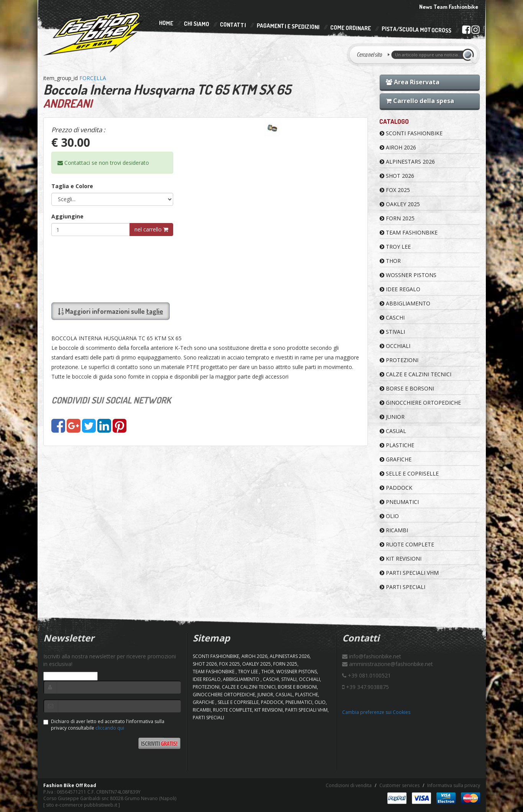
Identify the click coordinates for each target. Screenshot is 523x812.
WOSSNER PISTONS (408, 275)
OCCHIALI (395, 346)
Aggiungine (67, 216)
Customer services (399, 785)
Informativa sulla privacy (454, 785)
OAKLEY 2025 (400, 204)
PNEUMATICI (399, 502)
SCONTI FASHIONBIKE (411, 133)
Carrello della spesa (420, 101)
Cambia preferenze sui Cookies (376, 712)
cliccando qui (110, 728)
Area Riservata (413, 82)
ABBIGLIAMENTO (405, 303)
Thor (390, 261)
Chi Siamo (196, 24)
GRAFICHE (396, 459)
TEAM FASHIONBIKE (409, 232)
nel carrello (151, 229)
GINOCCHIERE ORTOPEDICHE (420, 403)
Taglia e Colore (72, 186)
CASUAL (393, 431)
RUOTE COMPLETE (407, 544)
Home (166, 23)
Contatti (233, 25)
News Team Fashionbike (449, 7)
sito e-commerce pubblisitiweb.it (82, 805)
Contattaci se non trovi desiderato (103, 163)
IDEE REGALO (400, 289)
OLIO (389, 516)
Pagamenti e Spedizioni (288, 26)
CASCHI (392, 317)
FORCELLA (93, 78)
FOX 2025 (395, 190)
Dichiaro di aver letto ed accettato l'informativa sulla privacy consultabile (104, 725)
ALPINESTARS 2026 (407, 162)
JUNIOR (392, 417)
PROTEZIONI (399, 360)
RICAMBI (394, 530)
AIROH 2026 (398, 147)
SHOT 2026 (397, 176)
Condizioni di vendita (349, 785)
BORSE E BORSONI (407, 388)
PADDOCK (396, 488)
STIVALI (392, 332)
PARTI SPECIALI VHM (409, 573)
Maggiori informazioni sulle (111, 311)
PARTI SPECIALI (402, 587)
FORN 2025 (397, 218)
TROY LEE (395, 247)
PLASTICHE (397, 445)
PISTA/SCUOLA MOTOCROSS (416, 30)
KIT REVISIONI (401, 559)
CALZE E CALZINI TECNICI (416, 374)
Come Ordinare (350, 28)
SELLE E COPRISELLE (409, 473)
